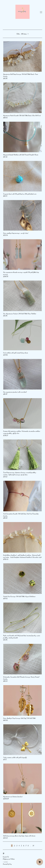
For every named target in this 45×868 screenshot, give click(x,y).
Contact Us (6, 857)
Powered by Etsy (7, 864)
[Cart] (40, 862)
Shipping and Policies (9, 859)
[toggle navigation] (41, 12)
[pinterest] (4, 854)
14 (33, 846)
